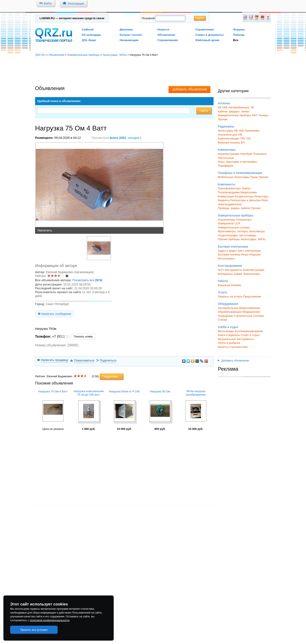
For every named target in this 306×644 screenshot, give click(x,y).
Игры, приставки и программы (237, 162)
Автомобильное (228, 308)
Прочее (223, 119)
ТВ (252, 107)
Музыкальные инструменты (236, 339)
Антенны (224, 103)
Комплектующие (229, 154)
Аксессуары (226, 131)
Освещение (225, 316)
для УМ (237, 135)
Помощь (239, 35)
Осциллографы (228, 235)
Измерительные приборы (83, 55)
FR (251, 19)
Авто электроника (249, 251)
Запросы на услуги (230, 296)
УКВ (225, 107)
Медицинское (251, 312)
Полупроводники (229, 192)
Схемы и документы (210, 35)
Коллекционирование (249, 331)
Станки (222, 320)
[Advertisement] (153, 71)
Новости (163, 29)
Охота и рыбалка (229, 343)
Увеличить (45, 230)
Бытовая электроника (233, 247)
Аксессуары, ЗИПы (115, 55)
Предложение (252, 296)
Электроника (251, 274)
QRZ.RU (40, 55)
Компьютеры (227, 150)
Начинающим (129, 40)
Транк (254, 177)
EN (245, 19)
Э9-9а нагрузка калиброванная (196, 393)
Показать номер (83, 337)
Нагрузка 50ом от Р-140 (124, 391)
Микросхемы (249, 192)
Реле (265, 200)
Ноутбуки (246, 154)
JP (268, 19)
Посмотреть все (87, 280)
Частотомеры (248, 235)
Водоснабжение (250, 308)
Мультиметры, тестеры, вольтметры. (242, 231)
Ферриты (224, 200)
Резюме (236, 285)
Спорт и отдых (250, 335)
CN (263, 19)
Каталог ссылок (131, 35)
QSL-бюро (89, 40)
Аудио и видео (227, 251)
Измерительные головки (234, 227)
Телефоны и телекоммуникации (240, 173)
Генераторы (244, 220)
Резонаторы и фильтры (246, 200)
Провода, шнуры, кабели (234, 208)
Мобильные (225, 177)
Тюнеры (263, 115)
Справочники (205, 29)
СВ (248, 138)
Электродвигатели (230, 204)
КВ (220, 107)
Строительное (243, 316)
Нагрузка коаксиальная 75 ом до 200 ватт (89, 393)
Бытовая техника (229, 255)
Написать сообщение (56, 314)
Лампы (246, 188)
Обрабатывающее (230, 312)
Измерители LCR (229, 223)
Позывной (148, 18)
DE (257, 19)
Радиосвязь (226, 126)
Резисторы (261, 196)
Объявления (166, 35)
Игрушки (255, 255)
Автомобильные (239, 107)
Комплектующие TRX (232, 138)
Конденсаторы (244, 196)
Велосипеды (226, 331)
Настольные (226, 158)
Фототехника (226, 259)
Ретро (245, 255)
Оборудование (228, 304)
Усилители (225, 135)
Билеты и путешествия (233, 347)
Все (236, 40)
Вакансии (224, 285)
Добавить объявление (233, 361)
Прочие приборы (229, 239)
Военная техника (229, 143)
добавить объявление (190, 89)
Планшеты (260, 154)
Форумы (239, 29)
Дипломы (126, 29)
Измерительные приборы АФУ (238, 115)
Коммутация (226, 196)
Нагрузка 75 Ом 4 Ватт (53, 391)
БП (243, 143)
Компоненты (226, 184)
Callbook (88, 29)
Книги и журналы (229, 335)
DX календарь (92, 35)
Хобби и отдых (228, 327)
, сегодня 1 (126, 138)
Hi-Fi (221, 270)
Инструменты (233, 270)
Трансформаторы (229, 188)
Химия (238, 274)
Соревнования (168, 40)
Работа (223, 281)
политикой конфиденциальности (50, 620)
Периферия (225, 166)
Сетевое (259, 316)
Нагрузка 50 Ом (160, 391)
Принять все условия (34, 630)
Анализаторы (227, 220)
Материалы (225, 274)
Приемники (252, 131)
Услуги (222, 292)
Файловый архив (207, 40)
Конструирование (230, 266)
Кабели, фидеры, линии (233, 111)
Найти (200, 18)
